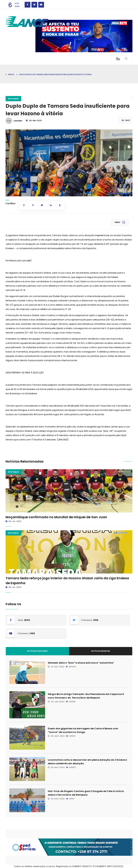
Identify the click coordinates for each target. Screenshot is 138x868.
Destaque (13, 99)
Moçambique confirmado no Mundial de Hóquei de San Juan (56, 517)
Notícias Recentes (101, 651)
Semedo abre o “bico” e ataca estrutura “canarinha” (81, 663)
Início (11, 74)
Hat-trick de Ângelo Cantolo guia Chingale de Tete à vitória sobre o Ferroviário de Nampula (86, 793)
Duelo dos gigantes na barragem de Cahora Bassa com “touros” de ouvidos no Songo (83, 730)
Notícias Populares (37, 651)
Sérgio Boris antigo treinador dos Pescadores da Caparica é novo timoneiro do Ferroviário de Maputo (86, 696)
